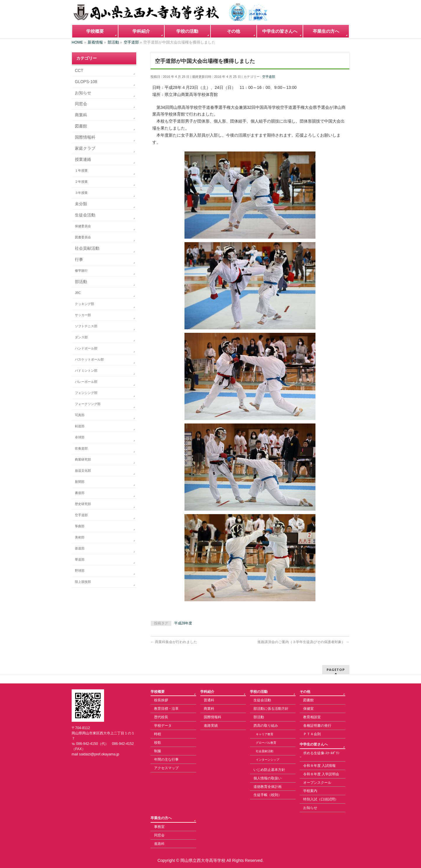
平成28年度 (183, 623)
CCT (79, 70)
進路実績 (211, 726)
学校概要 (158, 692)
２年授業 (81, 182)
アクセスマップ (166, 768)
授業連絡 (83, 159)
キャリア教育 (265, 734)
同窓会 (81, 104)
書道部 (80, 493)
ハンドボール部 (86, 348)
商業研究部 (83, 459)
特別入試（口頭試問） (321, 799)
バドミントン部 (86, 371)
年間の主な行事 (166, 759)
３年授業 (81, 193)
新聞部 (80, 482)
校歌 (158, 743)
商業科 (81, 115)
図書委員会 (83, 237)
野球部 (80, 571)
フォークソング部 (88, 404)
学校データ (163, 726)
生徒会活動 (85, 215)
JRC (78, 293)
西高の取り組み (266, 726)
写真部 (80, 415)
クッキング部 (84, 304)
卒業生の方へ (161, 818)
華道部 (80, 559)
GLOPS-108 (86, 82)
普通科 (209, 700)
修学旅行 (81, 271)
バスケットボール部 (89, 359)
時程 (158, 734)
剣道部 (80, 426)
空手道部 (269, 77)
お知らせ (83, 93)
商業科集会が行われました (174, 642)
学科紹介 (207, 692)
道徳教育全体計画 (268, 787)
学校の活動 (259, 692)
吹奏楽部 (81, 448)
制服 (158, 751)
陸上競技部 (83, 582)
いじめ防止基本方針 (269, 770)
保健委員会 (83, 226)
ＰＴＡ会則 (312, 734)
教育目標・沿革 (166, 709)
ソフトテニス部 (86, 326)
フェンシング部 (86, 393)
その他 (305, 692)
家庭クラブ (85, 148)
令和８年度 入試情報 (319, 766)
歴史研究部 (83, 504)
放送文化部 (83, 471)
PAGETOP (336, 670)
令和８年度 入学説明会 (321, 774)
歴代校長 (161, 717)
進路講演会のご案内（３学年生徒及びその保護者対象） (303, 642)
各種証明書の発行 (317, 726)
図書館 (81, 126)
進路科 (159, 844)
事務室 (159, 827)
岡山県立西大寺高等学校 (203, 860)
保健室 (308, 709)
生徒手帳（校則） (268, 795)
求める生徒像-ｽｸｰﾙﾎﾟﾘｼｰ (320, 755)
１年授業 (81, 170)
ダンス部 (81, 337)
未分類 (81, 204)
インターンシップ (268, 760)
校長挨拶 (161, 700)
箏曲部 (80, 526)
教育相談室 (312, 717)
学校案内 (310, 791)
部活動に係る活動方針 (271, 709)
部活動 (81, 282)
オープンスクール (317, 783)
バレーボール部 (86, 382)
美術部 (80, 537)
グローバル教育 (266, 743)
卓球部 (80, 437)
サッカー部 (83, 315)
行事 (79, 259)
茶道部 (80, 548)
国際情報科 (85, 137)
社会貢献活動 (87, 248)
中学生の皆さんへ (314, 744)
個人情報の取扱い (268, 778)
